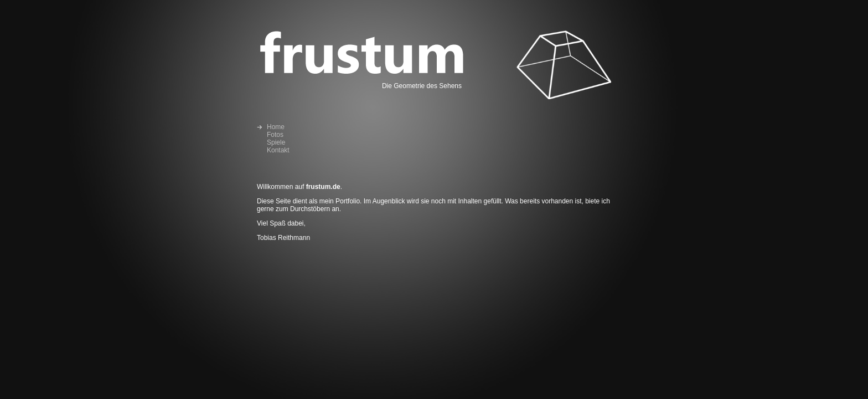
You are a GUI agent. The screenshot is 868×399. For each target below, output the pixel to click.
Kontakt (278, 150)
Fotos (275, 135)
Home (276, 127)
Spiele (276, 142)
